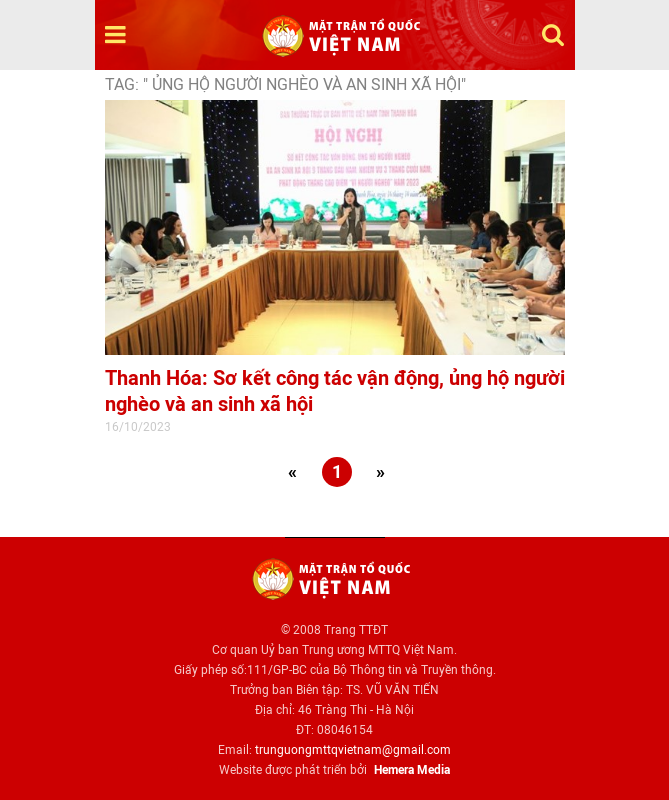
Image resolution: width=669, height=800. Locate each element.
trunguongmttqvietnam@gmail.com (353, 750)
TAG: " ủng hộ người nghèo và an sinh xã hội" (285, 84)
